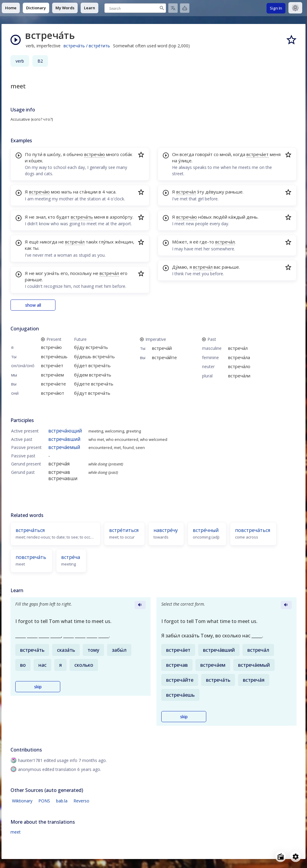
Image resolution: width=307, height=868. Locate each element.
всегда (187, 154)
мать (67, 192)
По (28, 154)
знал (41, 217)
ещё (34, 242)
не (32, 217)
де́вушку (215, 192)
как (28, 248)
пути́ (37, 154)
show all (33, 305)
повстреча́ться (253, 530)
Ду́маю (180, 267)
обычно (75, 154)
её (196, 242)
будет (63, 217)
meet (16, 832)
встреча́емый (64, 447)
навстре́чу (166, 530)
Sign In (276, 8)
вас (217, 267)
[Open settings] (296, 857)
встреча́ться (30, 530)
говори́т (204, 154)
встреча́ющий (65, 431)
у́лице (185, 161)
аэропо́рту (121, 217)
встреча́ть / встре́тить (87, 46)
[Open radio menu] (281, 857)
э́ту (201, 192)
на (76, 192)
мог (39, 273)
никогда (49, 242)
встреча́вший (64, 439)
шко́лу (54, 154)
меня (100, 217)
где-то (207, 242)
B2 (40, 61)
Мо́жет (180, 242)
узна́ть (52, 273)
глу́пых (106, 242)
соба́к (126, 154)
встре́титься (124, 530)
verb (20, 61)
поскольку (81, 273)
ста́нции (88, 192)
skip (38, 687)
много (113, 154)
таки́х (92, 242)
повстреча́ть (31, 557)
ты (36, 248)
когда (239, 154)
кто (52, 217)
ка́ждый (237, 217)
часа (111, 192)
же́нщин (124, 242)
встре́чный (206, 530)
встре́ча (71, 557)
